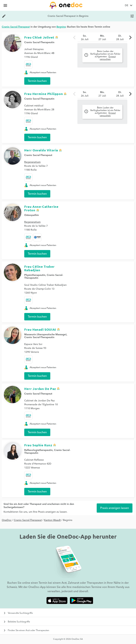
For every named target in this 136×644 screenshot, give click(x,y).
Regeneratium (32, 162)
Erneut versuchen (108, 58)
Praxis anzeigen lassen (115, 508)
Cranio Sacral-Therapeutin (39, 42)
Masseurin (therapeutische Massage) (45, 335)
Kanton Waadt (52, 520)
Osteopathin (32, 215)
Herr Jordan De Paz (40, 389)
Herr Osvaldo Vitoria (41, 150)
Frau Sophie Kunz (38, 445)
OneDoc (7, 520)
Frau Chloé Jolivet (39, 37)
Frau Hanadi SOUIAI (40, 329)
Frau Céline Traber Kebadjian (39, 268)
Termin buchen (37, 81)
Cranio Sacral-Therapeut (38, 155)
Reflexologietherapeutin (38, 450)
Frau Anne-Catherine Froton (41, 208)
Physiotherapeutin (35, 275)
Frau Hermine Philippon (44, 94)
